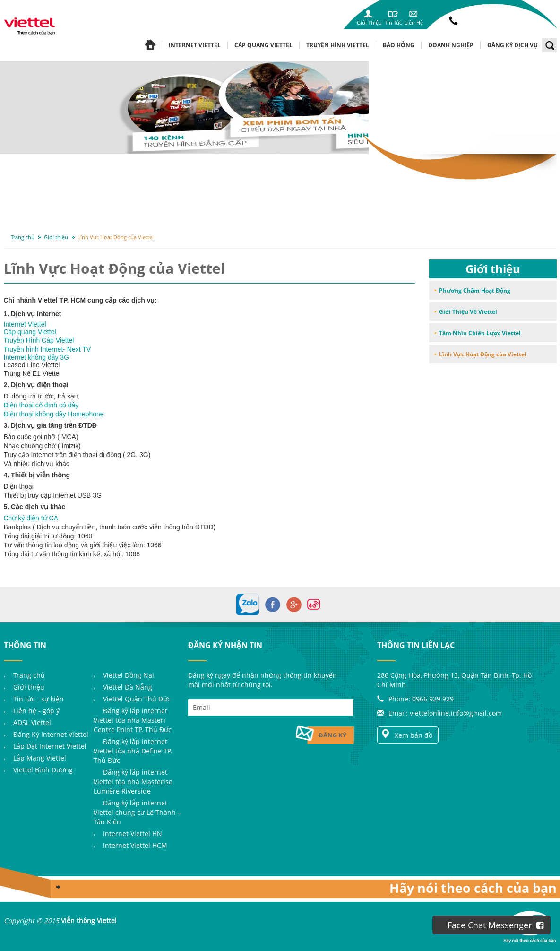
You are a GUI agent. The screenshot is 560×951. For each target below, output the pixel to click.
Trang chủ (23, 237)
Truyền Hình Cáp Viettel (39, 340)
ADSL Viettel (32, 722)
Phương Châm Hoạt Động (475, 290)
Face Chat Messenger (495, 925)
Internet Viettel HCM (135, 845)
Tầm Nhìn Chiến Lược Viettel (480, 333)
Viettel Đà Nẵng (128, 687)
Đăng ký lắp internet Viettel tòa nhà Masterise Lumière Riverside (133, 782)
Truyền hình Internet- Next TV (47, 349)
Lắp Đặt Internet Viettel (50, 746)
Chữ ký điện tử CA (31, 518)
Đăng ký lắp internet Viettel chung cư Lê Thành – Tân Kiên (137, 812)
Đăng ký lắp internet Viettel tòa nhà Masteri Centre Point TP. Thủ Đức (133, 720)
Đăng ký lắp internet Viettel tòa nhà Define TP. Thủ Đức (133, 751)
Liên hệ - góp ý (36, 711)
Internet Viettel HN (133, 834)
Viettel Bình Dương (43, 770)
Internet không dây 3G (37, 357)
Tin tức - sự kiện (39, 699)
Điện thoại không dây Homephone (54, 414)
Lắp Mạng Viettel (40, 758)
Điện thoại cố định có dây (41, 405)
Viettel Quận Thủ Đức (137, 699)
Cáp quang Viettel (30, 332)
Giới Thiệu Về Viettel (468, 312)
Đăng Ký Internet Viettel (51, 734)
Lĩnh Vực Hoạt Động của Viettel (116, 237)
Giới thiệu (56, 237)
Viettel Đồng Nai (129, 675)
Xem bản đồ (406, 734)
